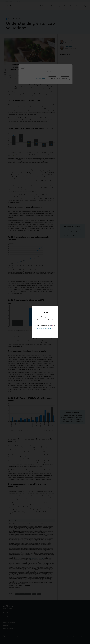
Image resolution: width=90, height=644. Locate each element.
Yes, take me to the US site (45, 326)
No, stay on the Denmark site (45, 329)
